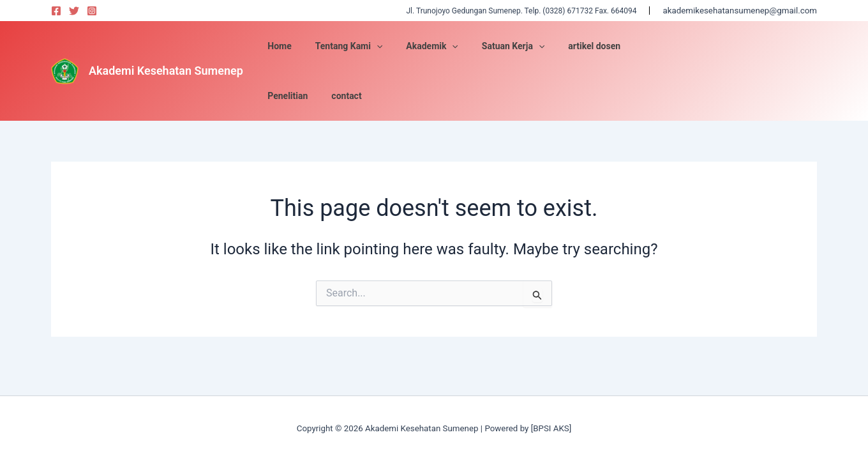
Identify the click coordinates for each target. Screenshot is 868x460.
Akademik (493, 46)
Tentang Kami (415, 46)
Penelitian (708, 46)
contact (761, 46)
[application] (443, 46)
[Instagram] (92, 11)
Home (352, 46)
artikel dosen (644, 46)
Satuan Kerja (568, 46)
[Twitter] (74, 11)
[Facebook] (56, 11)
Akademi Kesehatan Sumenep (166, 46)
